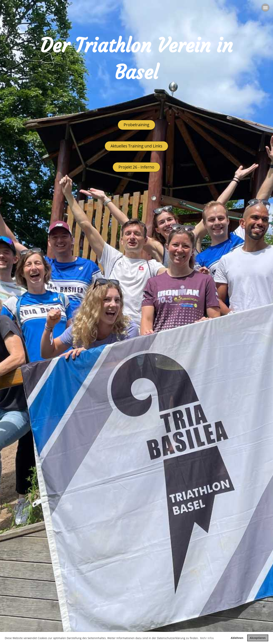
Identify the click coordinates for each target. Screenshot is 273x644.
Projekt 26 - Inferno (136, 167)
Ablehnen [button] (237, 638)
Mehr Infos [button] (207, 638)
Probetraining (136, 125)
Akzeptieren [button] (258, 638)
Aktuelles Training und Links (136, 146)
